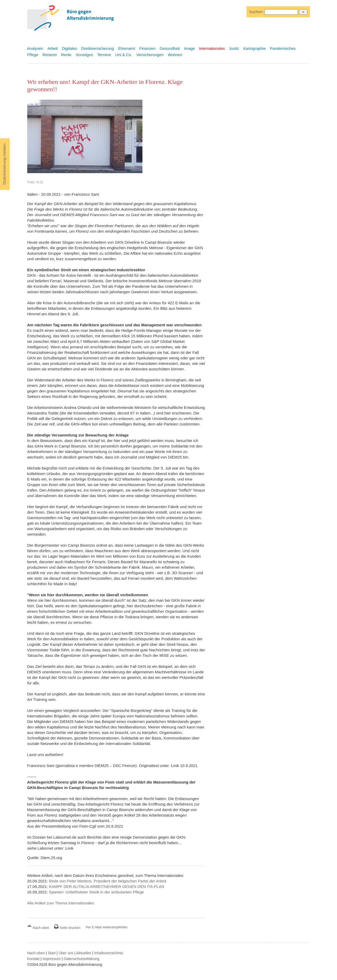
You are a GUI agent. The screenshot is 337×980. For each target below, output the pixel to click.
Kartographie (255, 48)
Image (189, 48)
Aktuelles (84, 953)
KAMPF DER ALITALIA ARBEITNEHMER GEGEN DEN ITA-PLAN (107, 886)
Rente (66, 55)
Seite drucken (67, 928)
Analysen (35, 48)
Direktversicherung (98, 48)
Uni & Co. (124, 55)
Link (175, 766)
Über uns (66, 953)
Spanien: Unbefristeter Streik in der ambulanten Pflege (96, 892)
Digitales (69, 48)
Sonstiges (84, 55)
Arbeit (53, 48)
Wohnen (175, 55)
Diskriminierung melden (4, 164)
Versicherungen (150, 55)
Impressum (51, 959)
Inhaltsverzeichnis (109, 953)
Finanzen (147, 48)
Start (52, 953)
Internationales (212, 48)
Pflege (33, 55)
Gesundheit (170, 48)
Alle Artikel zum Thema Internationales (61, 903)
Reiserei (50, 55)
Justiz (234, 48)
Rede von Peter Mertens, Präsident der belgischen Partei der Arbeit (108, 881)
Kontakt (33, 959)
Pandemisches (283, 48)
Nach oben (39, 928)
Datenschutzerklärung (81, 959)
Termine (104, 55)
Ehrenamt (127, 48)
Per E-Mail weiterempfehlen (107, 927)
